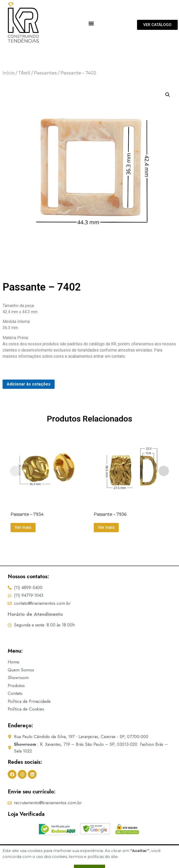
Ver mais (23, 527)
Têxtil (24, 73)
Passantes (45, 73)
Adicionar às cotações (29, 384)
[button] (91, 23)
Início (9, 73)
